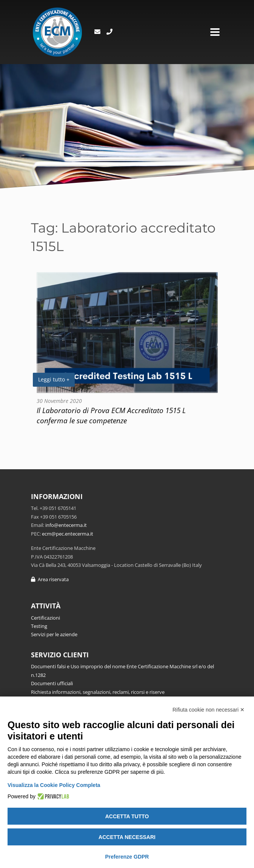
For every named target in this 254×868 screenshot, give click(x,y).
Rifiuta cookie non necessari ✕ (209, 710)
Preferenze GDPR (127, 857)
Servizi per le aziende (54, 634)
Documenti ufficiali (52, 683)
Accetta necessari (127, 837)
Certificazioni (45, 618)
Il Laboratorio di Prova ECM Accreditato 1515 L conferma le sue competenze (111, 415)
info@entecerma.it (66, 525)
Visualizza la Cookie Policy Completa (54, 785)
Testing (39, 626)
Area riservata (50, 579)
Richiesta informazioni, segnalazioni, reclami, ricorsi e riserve (98, 692)
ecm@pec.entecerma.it (68, 534)
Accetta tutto (127, 816)
